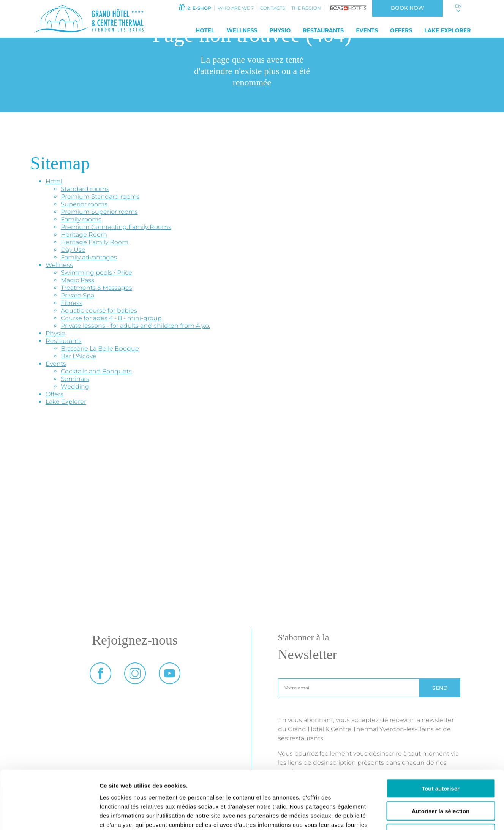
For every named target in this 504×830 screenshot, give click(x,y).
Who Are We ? (236, 8)
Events (367, 30)
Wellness (242, 30)
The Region (306, 8)
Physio (280, 30)
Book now (408, 8)
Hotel (205, 30)
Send (440, 688)
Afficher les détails (418, 815)
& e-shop (195, 7)
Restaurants (323, 30)
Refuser (441, 782)
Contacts (273, 8)
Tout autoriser (441, 737)
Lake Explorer (447, 30)
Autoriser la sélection (441, 759)
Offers (401, 30)
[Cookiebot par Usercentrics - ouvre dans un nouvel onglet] (49, 815)
